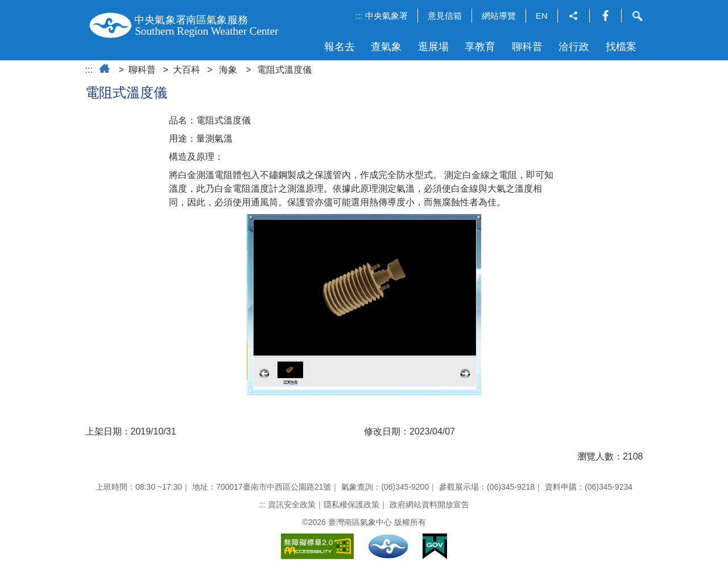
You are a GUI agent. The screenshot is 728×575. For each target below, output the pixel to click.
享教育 (480, 47)
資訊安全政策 (292, 504)
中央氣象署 (386, 16)
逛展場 (433, 47)
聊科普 (527, 47)
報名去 (340, 47)
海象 (228, 70)
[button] (574, 17)
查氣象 (386, 47)
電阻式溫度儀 (284, 70)
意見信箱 (445, 16)
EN (542, 16)
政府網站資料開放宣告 (429, 504)
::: (359, 16)
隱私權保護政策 (351, 504)
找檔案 (621, 47)
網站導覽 (499, 16)
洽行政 (574, 47)
